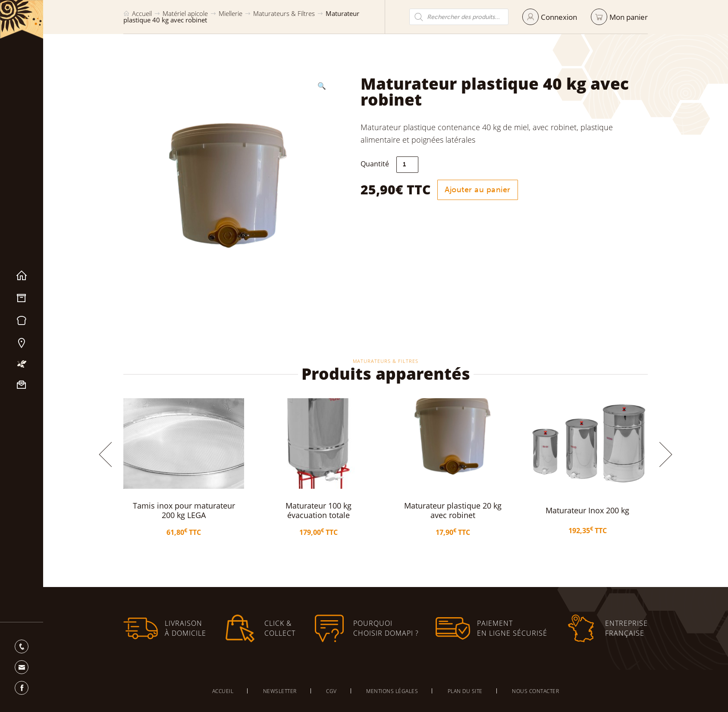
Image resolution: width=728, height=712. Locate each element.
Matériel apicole (22, 298)
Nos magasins (22, 343)
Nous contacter (22, 385)
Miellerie (231, 13)
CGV (331, 691)
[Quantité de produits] (407, 165)
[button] (322, 86)
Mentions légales (392, 691)
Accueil (22, 276)
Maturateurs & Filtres (284, 13)
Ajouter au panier (478, 190)
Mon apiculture (22, 364)
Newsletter (280, 691)
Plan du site (465, 691)
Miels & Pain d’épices (22, 321)
